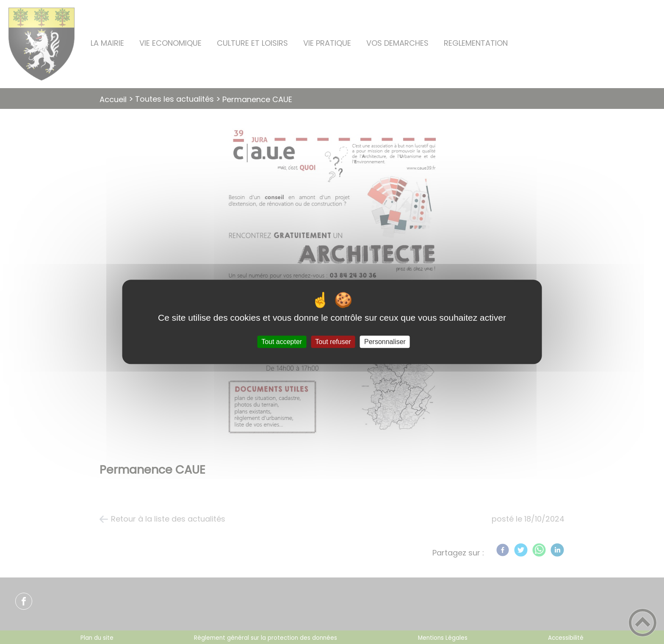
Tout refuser (333, 342)
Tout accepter (282, 342)
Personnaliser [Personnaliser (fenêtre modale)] (385, 342)
